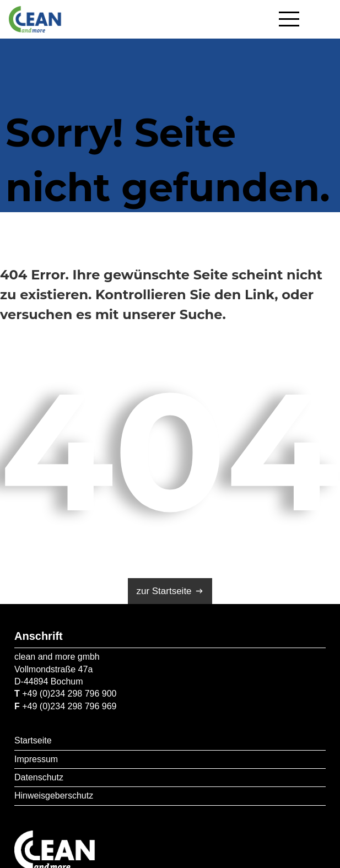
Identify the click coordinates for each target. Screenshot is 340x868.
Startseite (33, 740)
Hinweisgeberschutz (54, 796)
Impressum (36, 759)
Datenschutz (39, 777)
